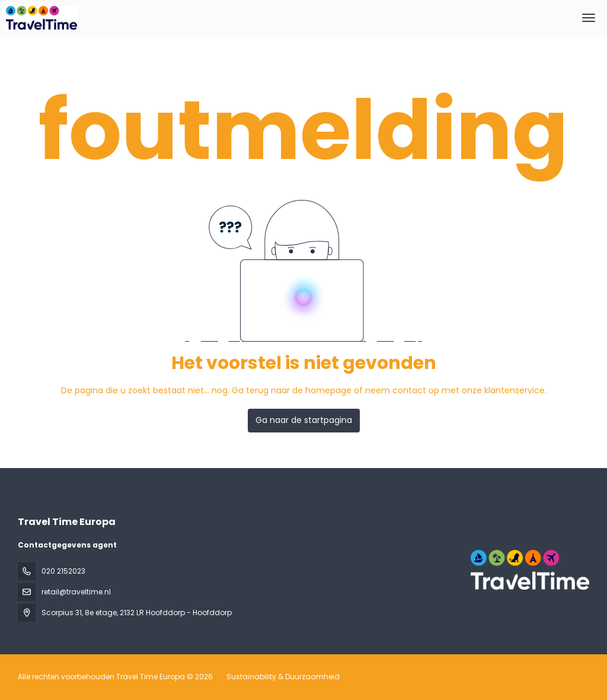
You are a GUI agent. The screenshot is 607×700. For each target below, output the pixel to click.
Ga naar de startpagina (304, 420)
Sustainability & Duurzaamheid (283, 677)
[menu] (589, 18)
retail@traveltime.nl (76, 592)
